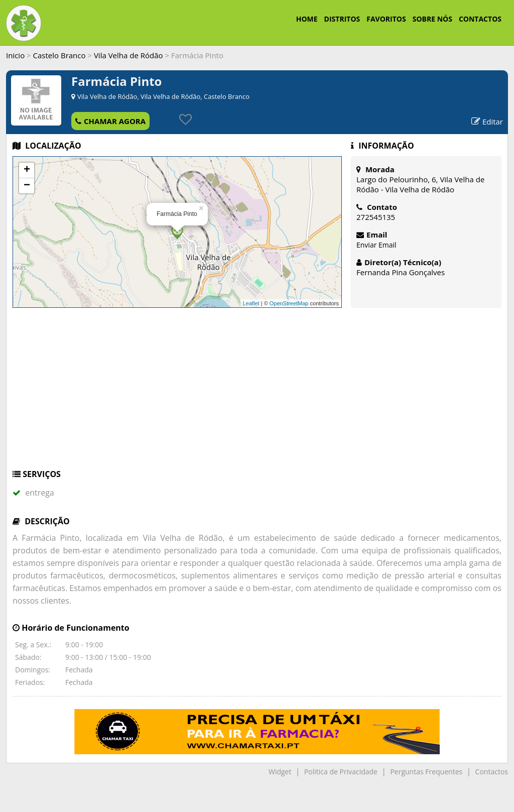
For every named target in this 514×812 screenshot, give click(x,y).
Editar (487, 122)
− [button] (27, 186)
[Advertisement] (257, 393)
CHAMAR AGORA (110, 121)
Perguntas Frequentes (426, 772)
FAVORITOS (386, 19)
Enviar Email (376, 245)
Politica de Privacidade (341, 772)
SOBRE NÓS (432, 19)
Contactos (492, 772)
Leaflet (251, 303)
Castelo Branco (59, 55)
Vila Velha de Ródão (128, 55)
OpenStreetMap (289, 303)
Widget (280, 772)
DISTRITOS (342, 19)
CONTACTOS (480, 19)
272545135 (376, 217)
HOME (307, 19)
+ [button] (27, 170)
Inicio (15, 55)
